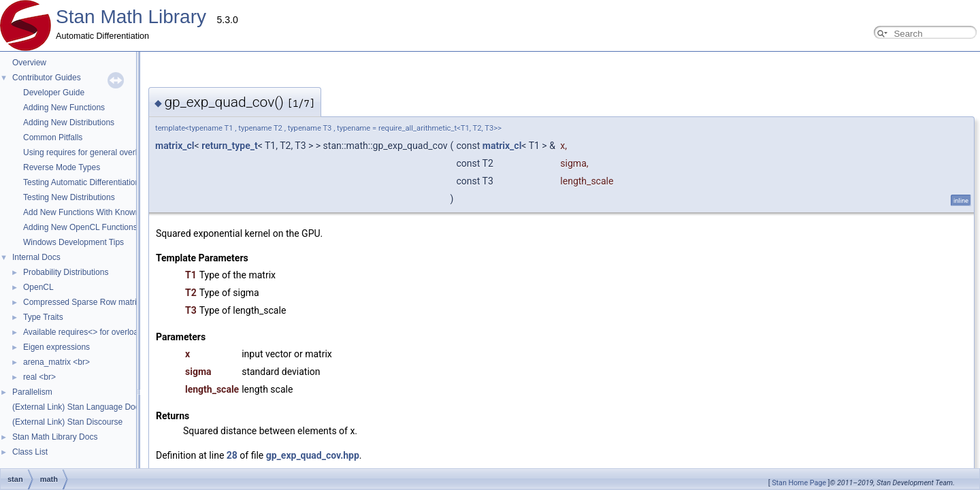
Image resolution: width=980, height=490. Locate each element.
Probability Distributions (66, 272)
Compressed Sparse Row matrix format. (96, 302)
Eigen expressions (56, 347)
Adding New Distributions (69, 122)
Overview (29, 63)
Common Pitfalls (53, 137)
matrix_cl (366, 146)
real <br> (39, 377)
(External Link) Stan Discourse (67, 422)
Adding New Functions (64, 108)
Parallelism (32, 392)
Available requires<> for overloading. (89, 332)
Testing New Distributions (69, 197)
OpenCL (38, 287)
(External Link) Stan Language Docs (78, 407)
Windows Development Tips (73, 242)
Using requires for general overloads (89, 152)
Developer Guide (54, 93)
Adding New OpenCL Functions (80, 227)
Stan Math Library (131, 17)
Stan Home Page (799, 483)
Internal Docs (36, 257)
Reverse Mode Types (62, 167)
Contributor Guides (47, 78)
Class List (30, 452)
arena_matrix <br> (56, 362)
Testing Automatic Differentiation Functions (100, 182)
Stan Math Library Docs (55, 437)
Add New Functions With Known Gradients (100, 212)
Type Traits (43, 317)
